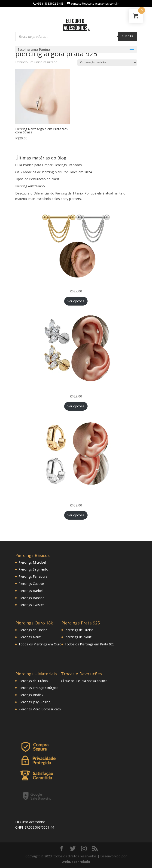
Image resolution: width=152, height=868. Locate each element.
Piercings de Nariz (78, 637)
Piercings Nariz (30, 637)
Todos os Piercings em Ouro (40, 644)
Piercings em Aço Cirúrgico (38, 688)
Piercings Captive (31, 584)
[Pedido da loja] (107, 63)
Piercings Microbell (32, 562)
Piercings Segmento (33, 569)
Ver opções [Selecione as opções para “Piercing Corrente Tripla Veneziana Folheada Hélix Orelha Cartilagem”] (76, 301)
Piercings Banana (31, 598)
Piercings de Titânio (33, 681)
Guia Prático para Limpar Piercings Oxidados (49, 165)
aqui (74, 681)
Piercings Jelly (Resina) (35, 702)
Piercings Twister (31, 605)
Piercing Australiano (30, 186)
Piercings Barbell (31, 591)
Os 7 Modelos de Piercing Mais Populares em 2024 (53, 172)
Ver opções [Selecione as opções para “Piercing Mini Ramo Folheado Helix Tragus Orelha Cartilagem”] (76, 406)
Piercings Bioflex (31, 695)
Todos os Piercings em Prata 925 (90, 644)
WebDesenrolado (76, 862)
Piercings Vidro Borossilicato (40, 709)
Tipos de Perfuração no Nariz (37, 179)
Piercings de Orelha (33, 630)
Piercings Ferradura (33, 576)
